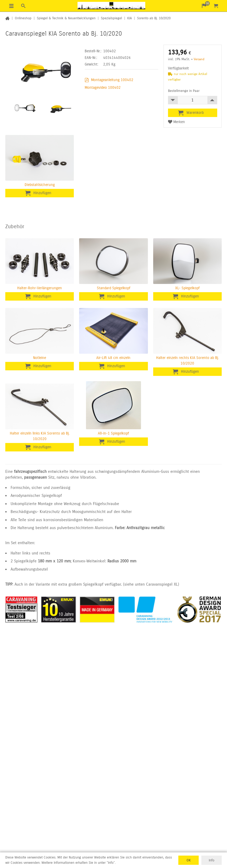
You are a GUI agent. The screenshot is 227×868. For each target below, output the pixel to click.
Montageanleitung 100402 (112, 80)
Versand (199, 59)
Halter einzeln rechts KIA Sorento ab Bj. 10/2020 (187, 361)
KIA (130, 18)
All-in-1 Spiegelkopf (113, 433)
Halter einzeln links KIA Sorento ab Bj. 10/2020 (40, 436)
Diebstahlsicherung (40, 185)
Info (212, 860)
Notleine (40, 358)
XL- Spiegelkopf (187, 288)
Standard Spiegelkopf (113, 288)
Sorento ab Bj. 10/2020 (154, 18)
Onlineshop (23, 18)
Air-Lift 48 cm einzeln (113, 358)
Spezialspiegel (111, 18)
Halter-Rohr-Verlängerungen (40, 288)
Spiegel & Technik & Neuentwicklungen (66, 18)
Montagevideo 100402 (103, 88)
